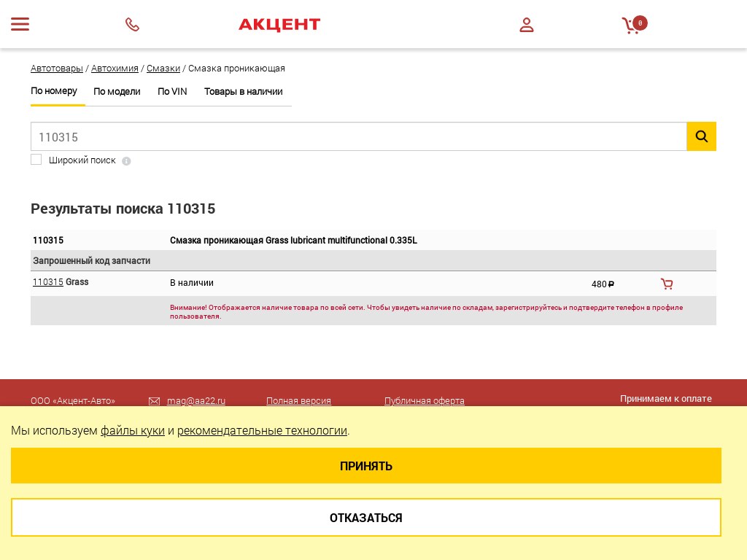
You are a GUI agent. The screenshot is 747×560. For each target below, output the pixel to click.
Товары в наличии (243, 92)
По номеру (54, 91)
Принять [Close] (366, 466)
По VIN (172, 92)
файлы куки (133, 430)
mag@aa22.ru (196, 400)
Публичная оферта (425, 400)
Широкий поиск (82, 160)
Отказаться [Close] (366, 517)
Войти (527, 25)
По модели (117, 92)
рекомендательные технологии (262, 430)
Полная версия (299, 400)
